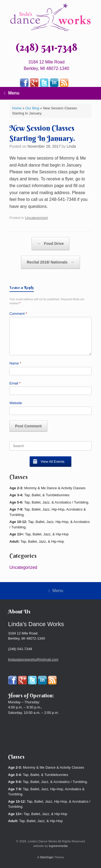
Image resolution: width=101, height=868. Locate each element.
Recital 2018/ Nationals (50, 262)
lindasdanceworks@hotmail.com (33, 659)
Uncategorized (36, 218)
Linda (71, 146)
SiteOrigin (47, 857)
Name (15, 363)
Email (15, 383)
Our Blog (32, 108)
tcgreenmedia (58, 846)
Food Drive (50, 244)
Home (17, 108)
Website (16, 403)
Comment (18, 314)
